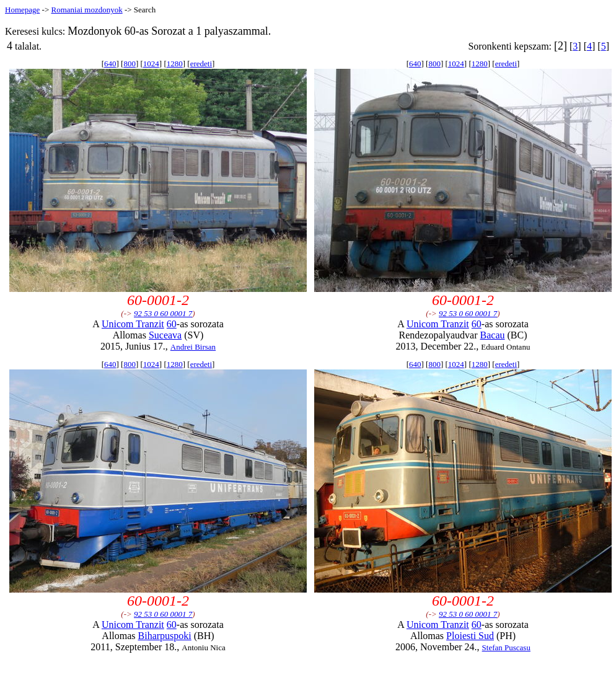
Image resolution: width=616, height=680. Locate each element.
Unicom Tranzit (133, 324)
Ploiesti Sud (470, 636)
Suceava (165, 335)
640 (110, 64)
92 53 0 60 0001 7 (163, 313)
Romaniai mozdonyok (86, 10)
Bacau (493, 335)
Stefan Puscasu (506, 647)
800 (130, 64)
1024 (151, 64)
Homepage (22, 10)
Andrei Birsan (193, 347)
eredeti (201, 64)
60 (172, 324)
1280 (175, 64)
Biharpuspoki (165, 636)
